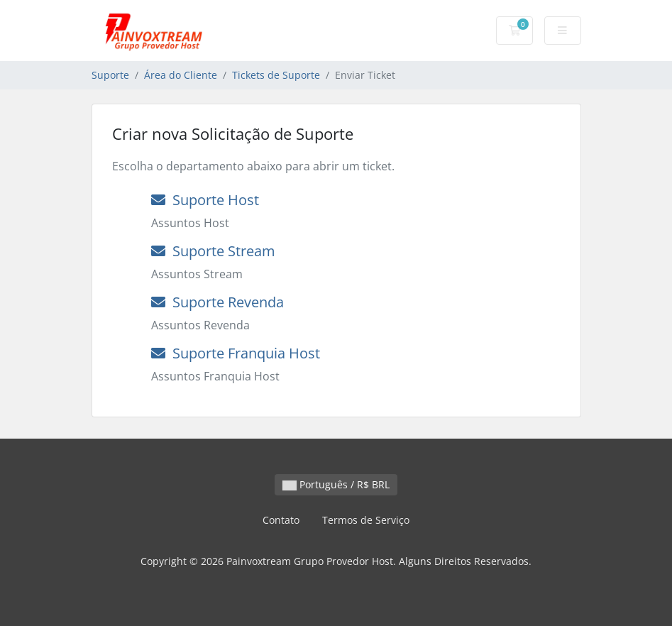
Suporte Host (205, 200)
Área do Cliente (181, 75)
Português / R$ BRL (336, 484)
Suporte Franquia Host (236, 353)
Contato (281, 520)
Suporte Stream (213, 251)
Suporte (110, 75)
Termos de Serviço (366, 520)
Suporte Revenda (217, 302)
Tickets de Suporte (276, 75)
